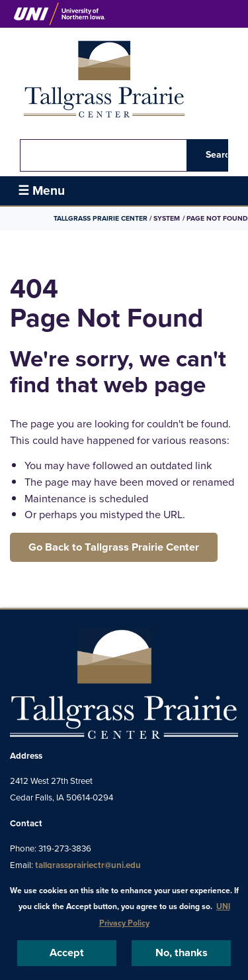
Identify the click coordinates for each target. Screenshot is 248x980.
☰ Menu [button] (41, 191)
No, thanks (182, 953)
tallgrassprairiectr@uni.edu (88, 865)
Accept (67, 953)
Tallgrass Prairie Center (101, 218)
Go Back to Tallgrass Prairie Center (114, 547)
